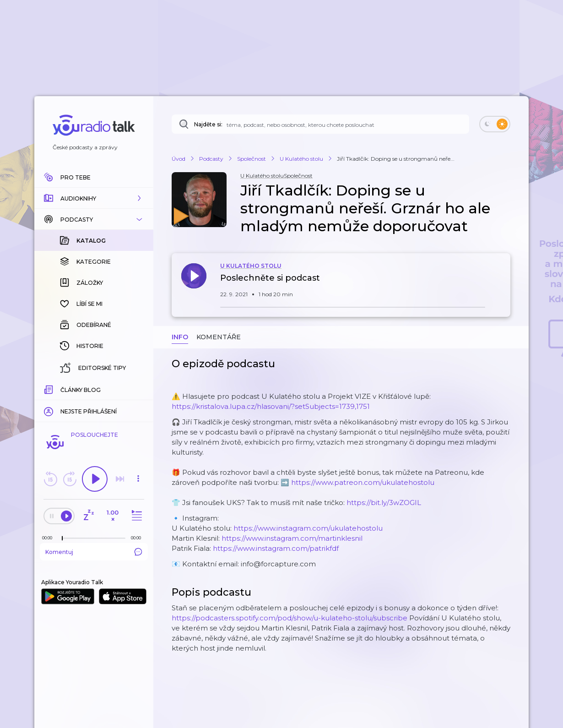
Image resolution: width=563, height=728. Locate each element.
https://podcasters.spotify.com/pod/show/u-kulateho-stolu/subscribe (290, 618)
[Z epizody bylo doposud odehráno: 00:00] (49, 538)
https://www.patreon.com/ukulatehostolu (363, 482)
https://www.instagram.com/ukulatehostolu (308, 528)
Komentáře (219, 337)
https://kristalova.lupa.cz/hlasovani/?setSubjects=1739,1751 (271, 406)
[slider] (62, 538)
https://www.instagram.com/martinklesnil (292, 538)
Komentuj (94, 552)
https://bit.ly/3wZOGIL (384, 503)
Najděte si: (208, 124)
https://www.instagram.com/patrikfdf (276, 548)
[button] (94, 198)
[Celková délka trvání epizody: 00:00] (138, 538)
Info (180, 337)
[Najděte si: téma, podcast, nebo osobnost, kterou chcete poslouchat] (320, 124)
